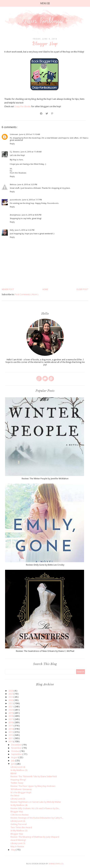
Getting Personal (19, 824)
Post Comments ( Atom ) (27, 294)
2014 (11, 729)
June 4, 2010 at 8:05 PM (32, 215)
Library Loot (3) (18, 799)
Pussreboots (53, 203)
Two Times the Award (21, 827)
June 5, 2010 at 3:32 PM (25, 230)
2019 (11, 713)
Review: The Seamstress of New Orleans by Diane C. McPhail (45, 651)
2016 (11, 722)
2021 (11, 707)
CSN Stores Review (20, 815)
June (13, 764)
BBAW (13, 773)
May (13, 850)
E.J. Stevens (15, 152)
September (17, 754)
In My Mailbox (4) (19, 805)
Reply (12, 144)
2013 (11, 732)
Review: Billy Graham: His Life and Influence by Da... (35, 808)
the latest (15, 796)
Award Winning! (18, 840)
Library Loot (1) (18, 843)
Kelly (12, 230)
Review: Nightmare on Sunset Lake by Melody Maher (36, 802)
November (17, 748)
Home (45, 289)
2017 (11, 719)
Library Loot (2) (18, 821)
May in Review (17, 846)
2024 (11, 697)
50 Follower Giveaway (21, 789)
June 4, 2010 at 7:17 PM (32, 200)
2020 (11, 710)
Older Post (82, 289)
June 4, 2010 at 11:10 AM (30, 134)
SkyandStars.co (56, 864)
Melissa (13, 185)
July (13, 761)
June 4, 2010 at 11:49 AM (31, 152)
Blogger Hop (17, 812)
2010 (11, 742)
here (21, 160)
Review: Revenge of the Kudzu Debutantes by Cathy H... (37, 818)
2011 (11, 738)
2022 (11, 703)
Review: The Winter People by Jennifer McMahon (45, 479)
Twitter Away (17, 783)
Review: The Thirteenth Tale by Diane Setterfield (34, 776)
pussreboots (16, 200)
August (15, 757)
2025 (11, 694)
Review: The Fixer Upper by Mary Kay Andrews (33, 786)
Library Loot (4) (18, 767)
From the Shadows (18, 173)
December (17, 745)
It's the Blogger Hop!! (21, 792)
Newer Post (8, 289)
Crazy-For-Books (22, 106)
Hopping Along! (18, 780)
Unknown (14, 134)
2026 (11, 691)
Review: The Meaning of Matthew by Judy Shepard (35, 837)
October (16, 751)
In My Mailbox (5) (19, 770)
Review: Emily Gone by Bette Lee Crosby (45, 565)
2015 (11, 726)
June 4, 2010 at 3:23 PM (27, 185)
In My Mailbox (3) (19, 831)
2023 (11, 700)
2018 (11, 716)
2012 (11, 735)
